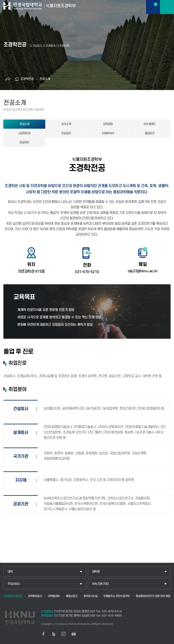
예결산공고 (72, 596)
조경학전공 (27, 79)
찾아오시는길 (90, 596)
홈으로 (17, 79)
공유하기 (8, 79)
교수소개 (66, 124)
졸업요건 (150, 133)
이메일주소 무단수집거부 (117, 596)
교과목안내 (24, 133)
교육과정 (108, 124)
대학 (10, 572)
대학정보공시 (35, 596)
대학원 (96, 572)
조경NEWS (108, 133)
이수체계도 (150, 124)
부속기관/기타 (100, 584)
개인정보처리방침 (13, 596)
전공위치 (24, 143)
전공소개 (45, 79)
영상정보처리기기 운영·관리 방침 (153, 596)
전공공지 (66, 133)
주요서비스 (14, 584)
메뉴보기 (167, 7)
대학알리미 (54, 596)
